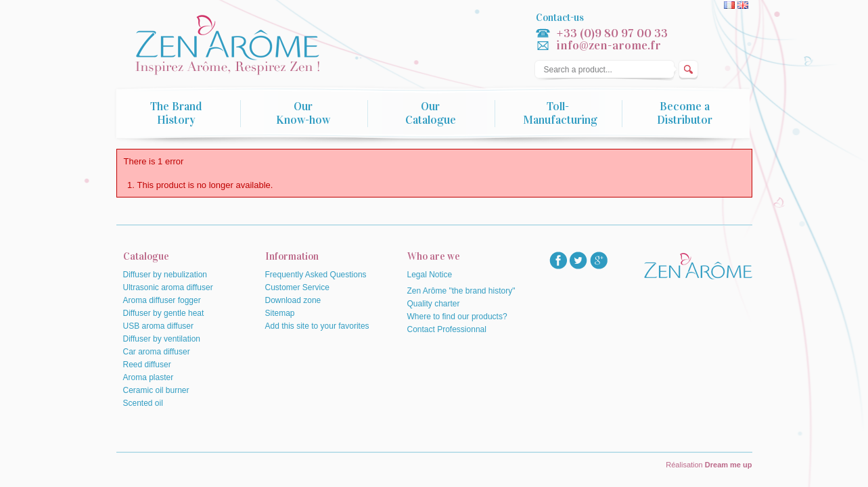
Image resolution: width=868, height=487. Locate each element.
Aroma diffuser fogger (162, 300)
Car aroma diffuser (157, 352)
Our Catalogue (431, 114)
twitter (578, 260)
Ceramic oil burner (156, 390)
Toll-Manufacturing (560, 114)
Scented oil (143, 403)
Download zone (293, 300)
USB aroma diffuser (159, 326)
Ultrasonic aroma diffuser (168, 287)
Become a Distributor (685, 114)
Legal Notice (430, 275)
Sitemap (280, 313)
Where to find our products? (457, 317)
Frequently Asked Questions (316, 275)
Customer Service (297, 287)
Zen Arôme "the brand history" (461, 291)
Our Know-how (303, 114)
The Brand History (176, 114)
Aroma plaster (149, 377)
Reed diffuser (147, 365)
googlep (599, 260)
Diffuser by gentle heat (164, 313)
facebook (558, 260)
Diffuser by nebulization (165, 275)
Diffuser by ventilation (162, 339)
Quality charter (434, 304)
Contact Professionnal (447, 329)
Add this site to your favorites (317, 326)
